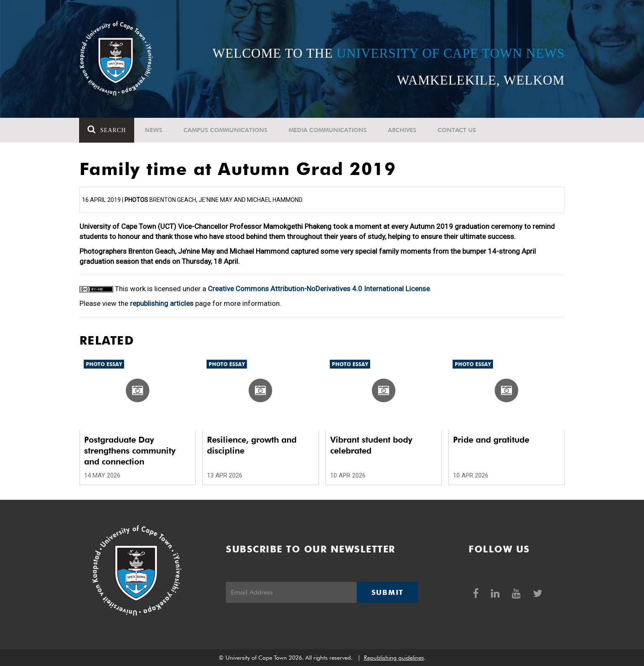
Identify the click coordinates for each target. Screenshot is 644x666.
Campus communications (226, 130)
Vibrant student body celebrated (371, 445)
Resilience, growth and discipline (252, 445)
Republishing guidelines (394, 658)
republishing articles (162, 303)
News (154, 130)
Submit (387, 592)
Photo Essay (104, 364)
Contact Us (457, 130)
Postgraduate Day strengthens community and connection (130, 451)
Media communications (328, 130)
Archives (403, 130)
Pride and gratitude (491, 440)
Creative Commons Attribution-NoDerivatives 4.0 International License (319, 289)
